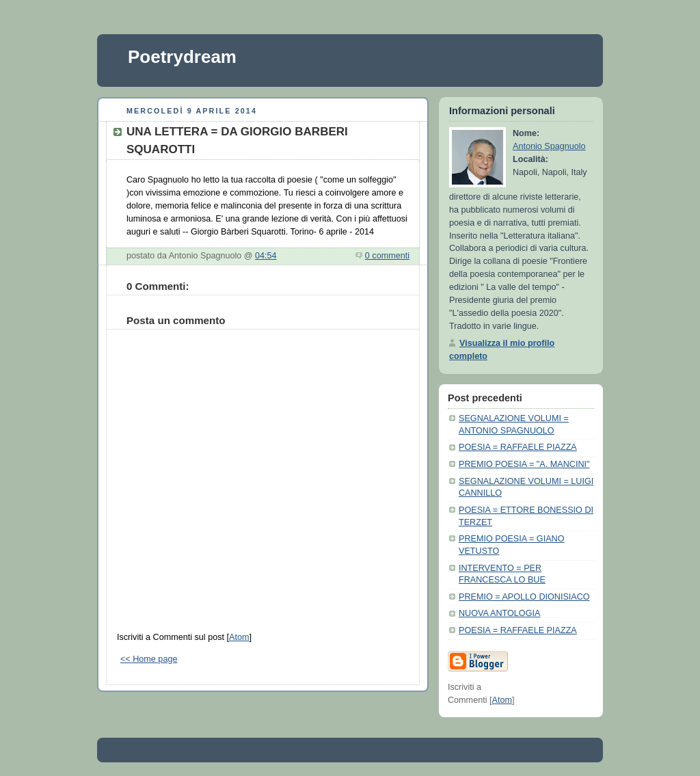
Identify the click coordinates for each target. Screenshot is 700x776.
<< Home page (149, 659)
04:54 (266, 256)
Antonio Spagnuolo (549, 146)
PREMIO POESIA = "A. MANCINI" (524, 464)
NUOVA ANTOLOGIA (499, 613)
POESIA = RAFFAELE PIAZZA (518, 447)
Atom (239, 637)
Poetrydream (182, 57)
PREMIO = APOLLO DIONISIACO (524, 597)
